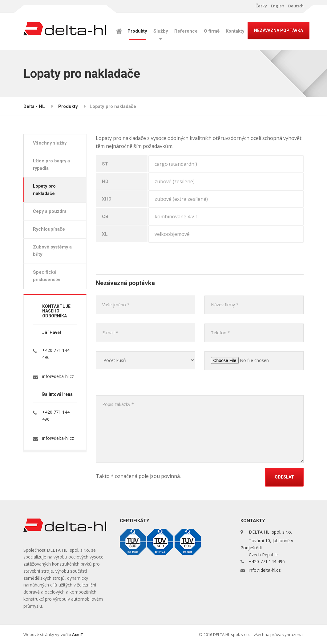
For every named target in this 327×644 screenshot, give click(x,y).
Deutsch (296, 6)
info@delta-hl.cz (58, 379)
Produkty (137, 31)
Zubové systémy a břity (53, 253)
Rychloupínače (50, 231)
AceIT (78, 634)
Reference (186, 31)
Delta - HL (34, 106)
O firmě (212, 31)
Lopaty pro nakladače (45, 191)
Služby (161, 31)
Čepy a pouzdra (51, 213)
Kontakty (235, 31)
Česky (261, 6)
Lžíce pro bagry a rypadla (52, 165)
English (278, 6)
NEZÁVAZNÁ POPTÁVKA (279, 30)
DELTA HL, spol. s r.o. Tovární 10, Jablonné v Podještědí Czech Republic (267, 543)
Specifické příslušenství (47, 279)
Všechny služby (51, 143)
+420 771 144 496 (267, 561)
